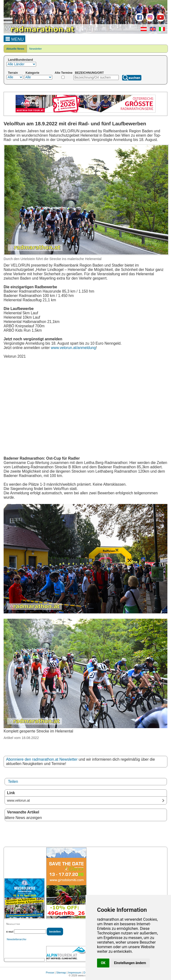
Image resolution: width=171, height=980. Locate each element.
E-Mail (10, 932)
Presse (50, 973)
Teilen (13, 782)
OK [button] (103, 963)
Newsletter (36, 49)
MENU (15, 39)
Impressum (75, 973)
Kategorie (32, 73)
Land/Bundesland (20, 60)
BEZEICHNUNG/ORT (89, 73)
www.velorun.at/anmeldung (73, 348)
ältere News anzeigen (23, 818)
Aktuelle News (15, 49)
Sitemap (61, 973)
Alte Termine (64, 73)
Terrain (13, 73)
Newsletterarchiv (16, 939)
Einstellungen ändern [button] (130, 963)
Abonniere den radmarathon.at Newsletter (42, 759)
